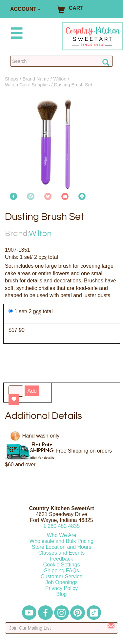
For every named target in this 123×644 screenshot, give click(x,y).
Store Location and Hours (61, 547)
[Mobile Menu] (15, 34)
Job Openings (61, 582)
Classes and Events (61, 553)
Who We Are (62, 535)
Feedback (61, 559)
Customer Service (61, 576)
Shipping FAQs (61, 571)
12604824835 (61, 526)
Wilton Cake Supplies (27, 85)
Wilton (60, 79)
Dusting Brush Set (73, 85)
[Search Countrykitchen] (61, 61)
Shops (12, 79)
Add (32, 391)
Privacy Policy (62, 588)
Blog (61, 594)
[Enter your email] (61, 628)
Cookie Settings (61, 565)
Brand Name (36, 79)
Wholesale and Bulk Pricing (61, 541)
